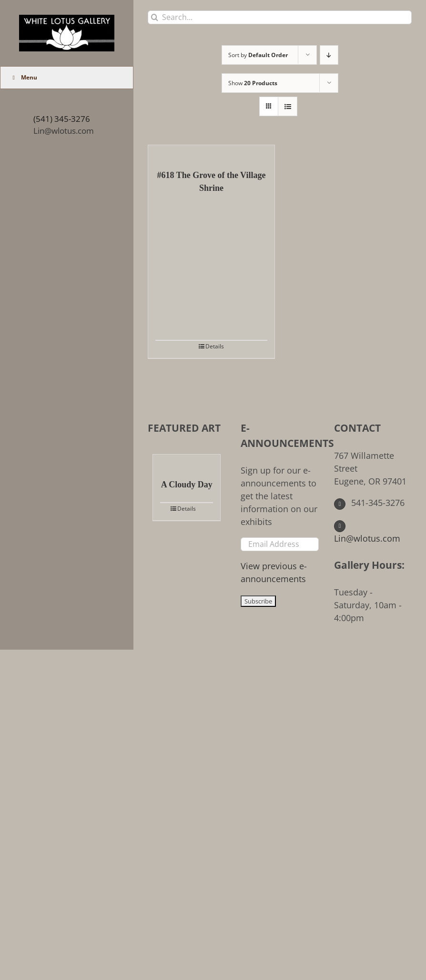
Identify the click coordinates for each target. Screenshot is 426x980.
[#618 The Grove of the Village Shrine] (211, 152)
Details (215, 346)
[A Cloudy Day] (187, 462)
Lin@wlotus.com (64, 131)
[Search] (155, 17)
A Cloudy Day (187, 485)
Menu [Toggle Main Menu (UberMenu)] (24, 77)
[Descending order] (329, 55)
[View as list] (288, 106)
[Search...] (280, 17)
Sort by (258, 55)
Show (253, 83)
